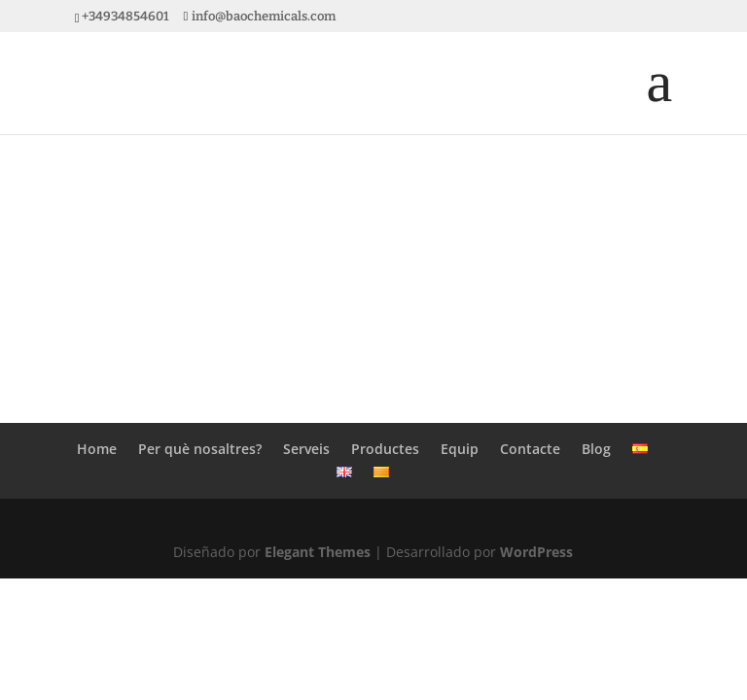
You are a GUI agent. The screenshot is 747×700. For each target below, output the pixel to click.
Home (97, 449)
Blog (596, 449)
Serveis (306, 449)
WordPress (536, 552)
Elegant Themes (318, 552)
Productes (385, 449)
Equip (460, 449)
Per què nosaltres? (200, 449)
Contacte (530, 449)
